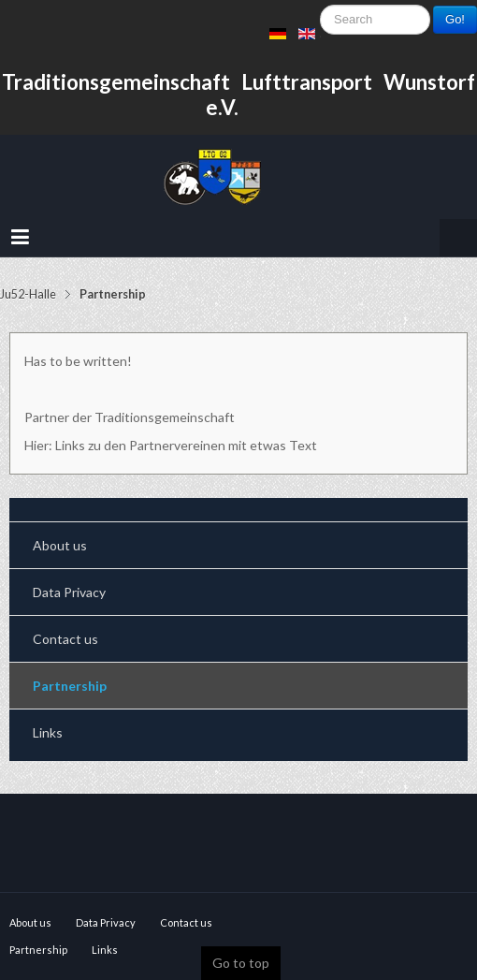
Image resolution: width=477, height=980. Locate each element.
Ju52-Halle (28, 294)
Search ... (320, 23)
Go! (455, 19)
